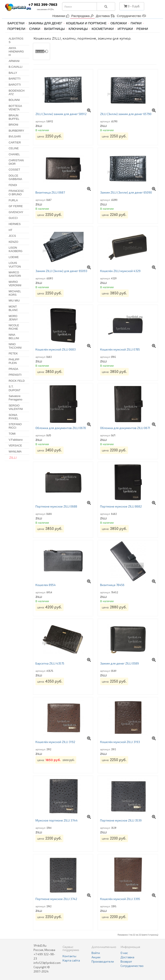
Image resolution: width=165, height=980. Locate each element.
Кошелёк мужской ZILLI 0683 (56, 349)
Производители (103, 961)
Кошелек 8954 (46, 585)
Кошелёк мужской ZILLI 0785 (120, 349)
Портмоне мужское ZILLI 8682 (121, 506)
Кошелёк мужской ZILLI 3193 (120, 742)
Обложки (119, 23)
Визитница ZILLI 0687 (50, 192)
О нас (124, 953)
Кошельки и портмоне (86, 23)
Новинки (61, 16)
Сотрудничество (131, 16)
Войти (96, 953)
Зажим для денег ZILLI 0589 (119, 663)
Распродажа (82, 16)
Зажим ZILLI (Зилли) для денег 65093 (61, 271)
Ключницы (78, 29)
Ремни (142, 29)
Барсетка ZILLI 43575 (50, 663)
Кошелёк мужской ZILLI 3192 (55, 742)
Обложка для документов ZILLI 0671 (125, 428)
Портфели (16, 29)
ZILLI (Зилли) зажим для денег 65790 (126, 114)
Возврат (126, 961)
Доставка (105, 16)
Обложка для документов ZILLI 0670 (61, 428)
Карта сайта (71, 960)
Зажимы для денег (45, 23)
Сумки (35, 29)
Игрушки (125, 29)
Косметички (103, 29)
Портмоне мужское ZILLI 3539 (121, 820)
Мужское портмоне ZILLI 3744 (57, 820)
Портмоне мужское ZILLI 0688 (56, 506)
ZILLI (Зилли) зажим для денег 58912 (61, 114)
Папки (136, 23)
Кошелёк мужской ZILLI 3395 (120, 899)
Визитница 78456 (112, 585)
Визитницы (54, 29)
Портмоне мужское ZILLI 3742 (56, 899)
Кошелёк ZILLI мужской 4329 (120, 271)
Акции (96, 957)
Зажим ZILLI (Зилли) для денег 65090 (126, 192)
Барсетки (16, 23)
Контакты (69, 956)
